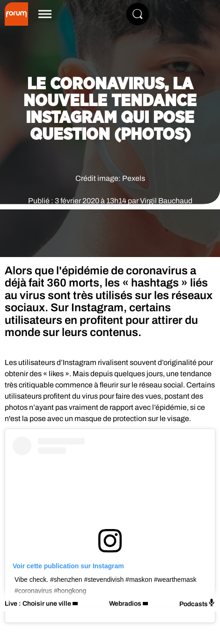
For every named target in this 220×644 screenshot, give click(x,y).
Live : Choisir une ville (38, 604)
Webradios (125, 604)
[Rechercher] (138, 14)
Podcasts (197, 603)
